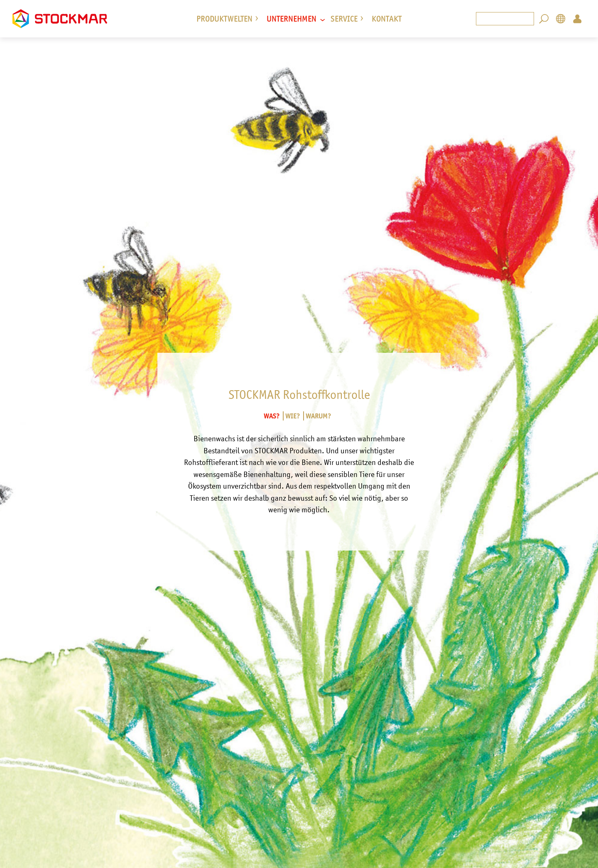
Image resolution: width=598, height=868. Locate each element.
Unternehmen (292, 19)
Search (544, 19)
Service (344, 19)
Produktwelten (224, 19)
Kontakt (387, 19)
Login (577, 19)
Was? (272, 416)
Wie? (293, 416)
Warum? (319, 416)
